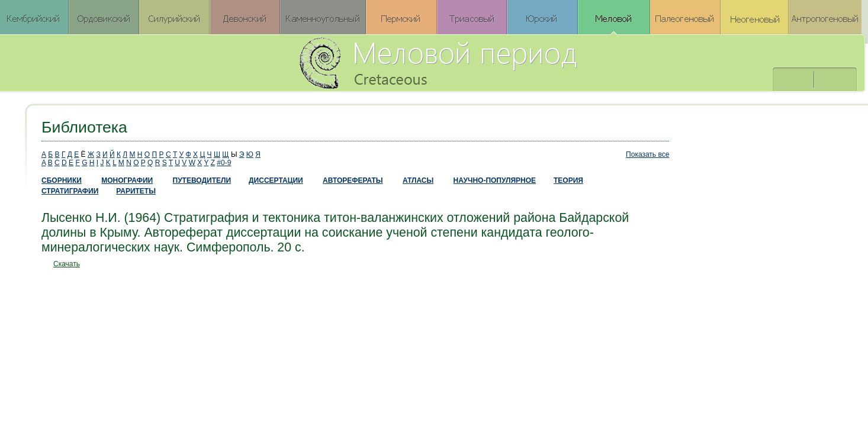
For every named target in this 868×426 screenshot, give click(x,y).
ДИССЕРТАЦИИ (276, 180)
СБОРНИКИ (62, 180)
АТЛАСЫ (418, 180)
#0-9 (224, 163)
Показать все (647, 154)
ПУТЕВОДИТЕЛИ (202, 180)
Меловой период (504, 62)
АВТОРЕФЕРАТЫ (353, 180)
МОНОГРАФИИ (127, 180)
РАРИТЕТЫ (136, 191)
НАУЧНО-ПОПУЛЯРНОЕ (495, 180)
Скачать (67, 264)
